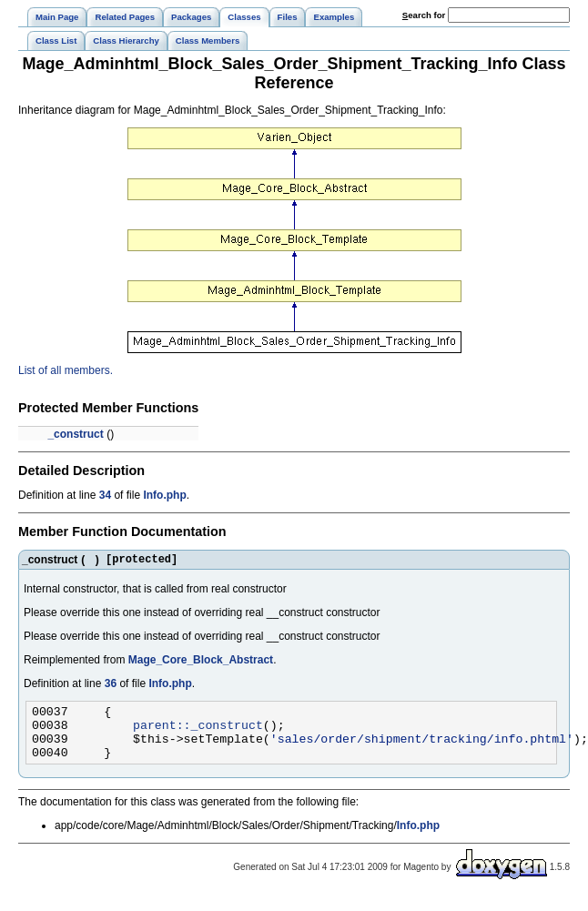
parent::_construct (198, 733)
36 (111, 686)
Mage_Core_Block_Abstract (201, 663)
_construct (75, 434)
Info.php (164, 495)
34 (105, 495)
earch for (424, 15)
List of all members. (66, 370)
